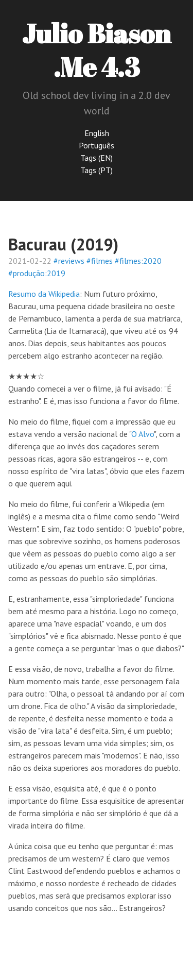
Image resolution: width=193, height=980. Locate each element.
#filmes (100, 261)
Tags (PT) (97, 170)
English (97, 133)
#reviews (69, 261)
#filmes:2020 (138, 261)
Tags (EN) (97, 158)
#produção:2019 (37, 273)
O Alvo (143, 434)
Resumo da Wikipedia (44, 294)
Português (97, 145)
